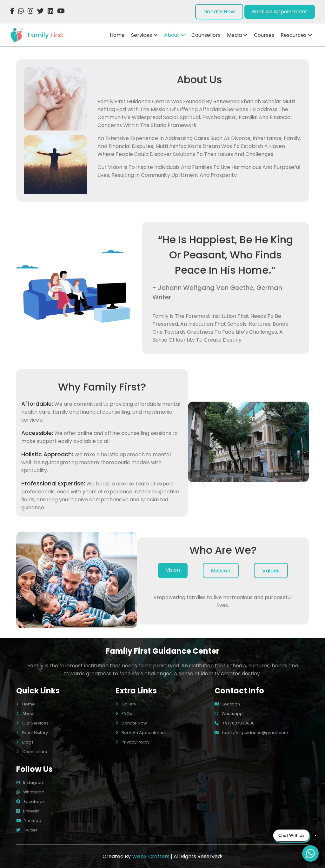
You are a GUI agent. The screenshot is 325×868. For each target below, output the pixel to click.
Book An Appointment (141, 733)
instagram (30, 782)
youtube (29, 821)
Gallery (126, 704)
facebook (30, 801)
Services (144, 35)
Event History (32, 733)
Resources (296, 35)
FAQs (124, 714)
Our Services (32, 723)
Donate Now (131, 723)
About (175, 35)
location (227, 704)
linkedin (28, 811)
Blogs (25, 742)
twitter (27, 830)
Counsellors (206, 35)
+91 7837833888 (235, 723)
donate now (219, 12)
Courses (264, 35)
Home (117, 35)
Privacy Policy (133, 742)
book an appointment (280, 12)
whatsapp (229, 714)
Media (237, 35)
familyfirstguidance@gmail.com (251, 733)
